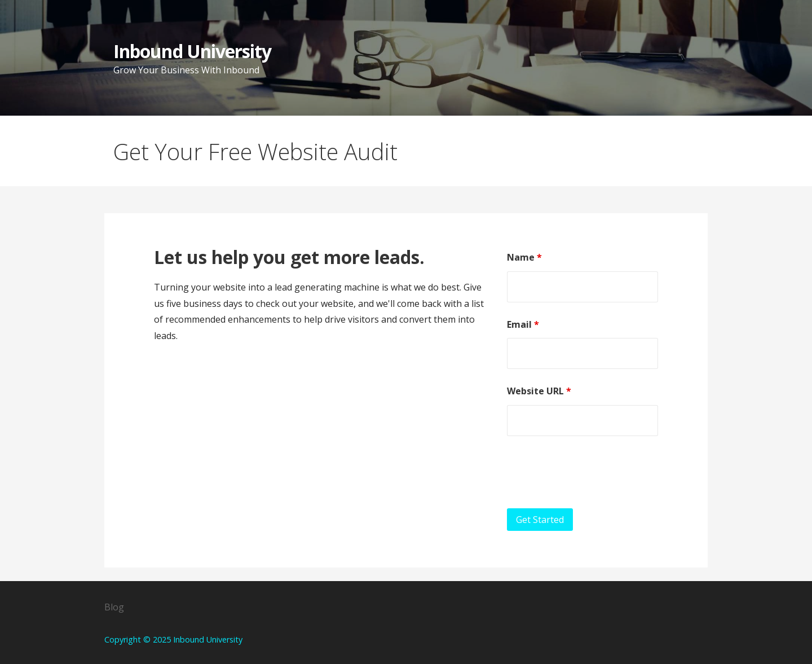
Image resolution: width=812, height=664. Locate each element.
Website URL (539, 391)
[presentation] (593, 472)
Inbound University (192, 51)
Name (524, 257)
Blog (114, 607)
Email (523, 324)
